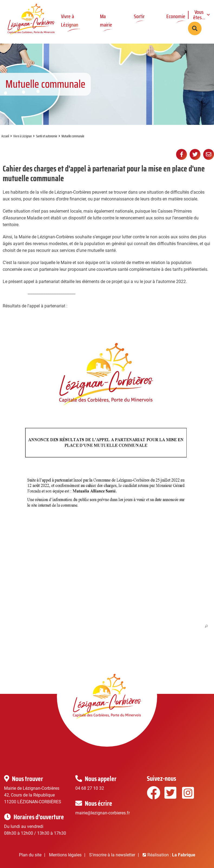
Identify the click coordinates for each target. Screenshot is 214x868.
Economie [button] (176, 16)
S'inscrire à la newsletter (112, 855)
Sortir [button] (139, 16)
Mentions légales (65, 855)
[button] (106, 472)
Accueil (5, 136)
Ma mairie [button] (106, 20)
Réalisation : (171, 855)
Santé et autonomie (47, 136)
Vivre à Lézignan (22, 136)
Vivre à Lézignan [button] (70, 20)
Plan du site (30, 855)
